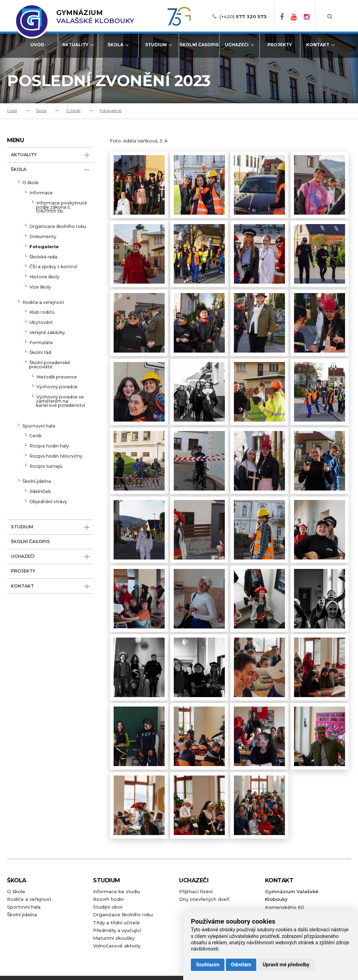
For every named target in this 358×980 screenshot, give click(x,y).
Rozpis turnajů (46, 467)
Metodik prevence (57, 377)
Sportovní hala (39, 426)
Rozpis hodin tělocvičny (56, 456)
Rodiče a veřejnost (43, 303)
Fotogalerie (110, 111)
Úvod (37, 45)
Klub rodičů (42, 312)
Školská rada (43, 257)
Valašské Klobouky (95, 17)
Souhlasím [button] (208, 965)
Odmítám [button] (241, 965)
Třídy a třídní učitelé (116, 923)
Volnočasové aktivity (117, 946)
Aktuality (78, 45)
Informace (41, 193)
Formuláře (41, 343)
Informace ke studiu (117, 891)
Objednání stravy (48, 502)
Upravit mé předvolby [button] (286, 965)
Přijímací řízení (196, 891)
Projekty (280, 45)
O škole (73, 111)
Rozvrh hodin (108, 899)
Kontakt (320, 45)
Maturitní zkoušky (114, 938)
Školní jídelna (37, 482)
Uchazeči (239, 45)
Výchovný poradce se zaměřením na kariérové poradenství (60, 401)
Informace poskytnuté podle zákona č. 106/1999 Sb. (62, 207)
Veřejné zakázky (47, 333)
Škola (118, 45)
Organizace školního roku (58, 227)
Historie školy (44, 277)
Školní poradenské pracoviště (50, 365)
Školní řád (40, 353)
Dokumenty (43, 237)
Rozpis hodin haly (49, 446)
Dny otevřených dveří (204, 899)
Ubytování (41, 323)
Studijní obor (108, 907)
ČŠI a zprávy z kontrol (53, 267)
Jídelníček (40, 492)
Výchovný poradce (57, 387)
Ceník (35, 436)
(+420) (243, 16)
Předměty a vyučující (117, 930)
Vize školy (40, 287)
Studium (159, 45)
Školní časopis (199, 45)
